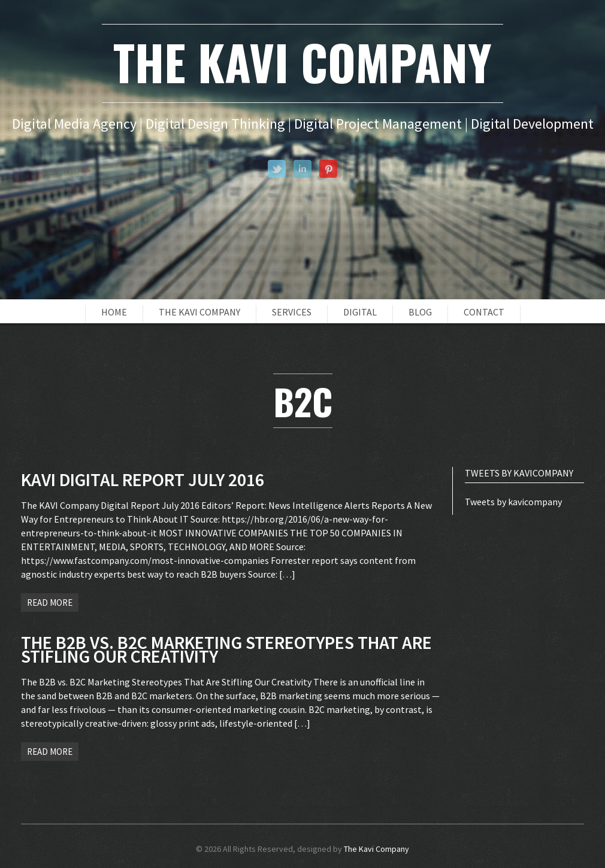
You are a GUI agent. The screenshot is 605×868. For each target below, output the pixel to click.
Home (114, 312)
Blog (420, 312)
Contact (484, 312)
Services (292, 312)
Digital (360, 312)
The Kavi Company (199, 312)
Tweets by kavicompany (513, 502)
